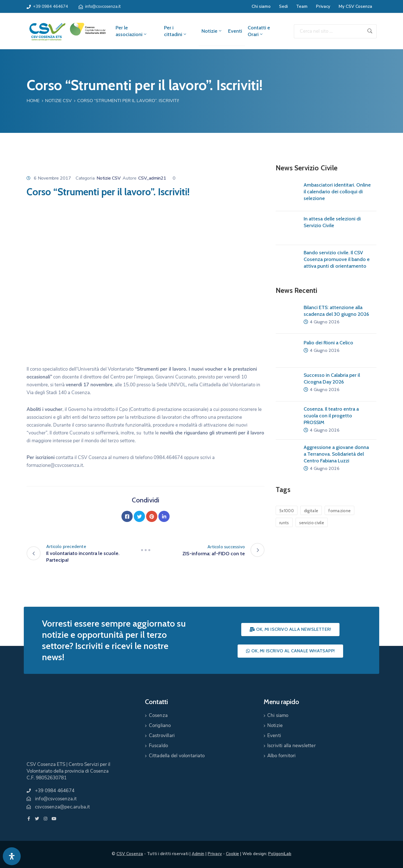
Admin (198, 854)
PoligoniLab (280, 854)
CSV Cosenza (130, 854)
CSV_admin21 (152, 178)
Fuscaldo (159, 746)
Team (302, 6)
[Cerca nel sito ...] (329, 31)
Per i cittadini (176, 31)
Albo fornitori (282, 756)
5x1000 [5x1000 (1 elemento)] (287, 511)
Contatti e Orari (259, 31)
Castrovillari (162, 736)
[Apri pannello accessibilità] (12, 856)
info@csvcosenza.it (103, 6)
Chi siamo (261, 6)
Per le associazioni (132, 31)
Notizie (212, 31)
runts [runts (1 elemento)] (284, 523)
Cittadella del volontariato (177, 756)
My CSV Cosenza (355, 6)
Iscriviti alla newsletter (291, 746)
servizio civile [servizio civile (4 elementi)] (312, 523)
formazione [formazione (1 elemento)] (339, 511)
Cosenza (158, 715)
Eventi (235, 31)
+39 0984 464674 (51, 6)
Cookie (232, 854)
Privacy (323, 6)
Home (33, 101)
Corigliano (160, 725)
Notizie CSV (58, 101)
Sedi (283, 6)
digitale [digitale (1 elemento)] (311, 511)
